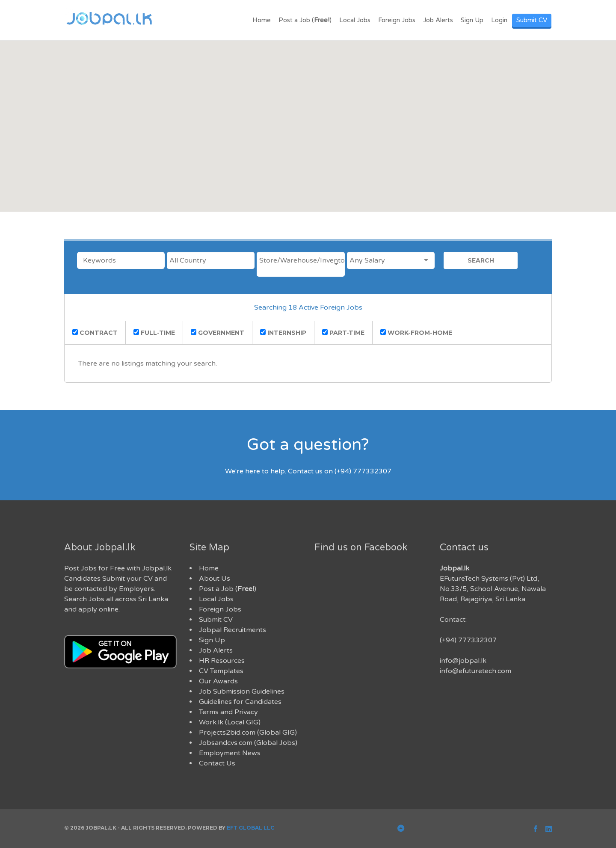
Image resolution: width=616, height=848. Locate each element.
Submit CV (532, 20)
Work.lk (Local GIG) (230, 722)
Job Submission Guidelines (242, 691)
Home (262, 20)
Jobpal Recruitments (232, 630)
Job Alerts (438, 20)
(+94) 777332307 (468, 640)
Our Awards (218, 681)
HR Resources (222, 661)
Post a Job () (305, 20)
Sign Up (472, 20)
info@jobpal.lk (463, 661)
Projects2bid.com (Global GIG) (248, 733)
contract (95, 333)
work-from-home (416, 333)
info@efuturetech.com (475, 671)
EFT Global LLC (250, 828)
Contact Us (217, 763)
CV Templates (221, 671)
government (218, 333)
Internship (283, 333)
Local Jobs (355, 20)
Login (499, 20)
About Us (215, 579)
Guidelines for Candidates (240, 702)
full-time (154, 333)
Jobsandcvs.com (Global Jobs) (248, 743)
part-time (343, 333)
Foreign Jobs (397, 20)
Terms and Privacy (228, 712)
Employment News (230, 753)
